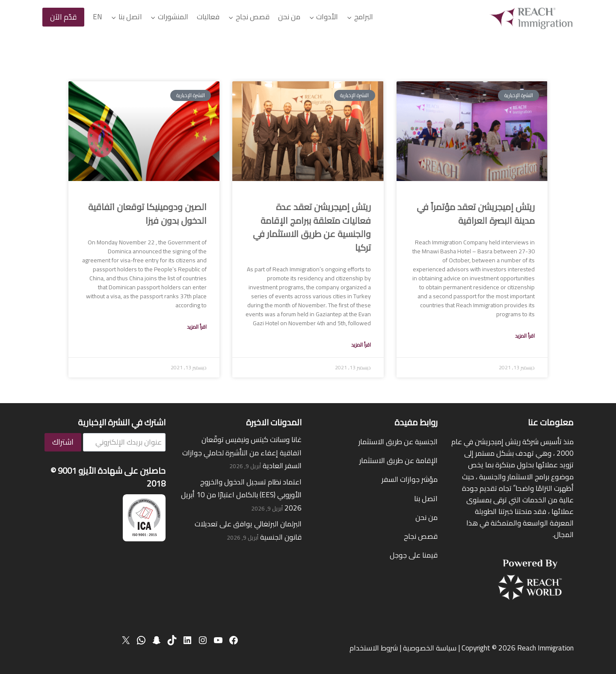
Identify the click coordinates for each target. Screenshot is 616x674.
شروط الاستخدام (374, 648)
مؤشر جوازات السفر (410, 479)
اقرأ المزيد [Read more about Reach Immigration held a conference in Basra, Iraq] (525, 336)
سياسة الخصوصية (430, 648)
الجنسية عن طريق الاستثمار (398, 442)
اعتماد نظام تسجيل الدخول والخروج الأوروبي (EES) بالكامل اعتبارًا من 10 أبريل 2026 (241, 495)
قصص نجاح (421, 536)
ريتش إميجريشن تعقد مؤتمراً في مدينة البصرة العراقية (476, 214)
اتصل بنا (426, 499)
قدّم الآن (63, 17)
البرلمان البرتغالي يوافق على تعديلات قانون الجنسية (248, 530)
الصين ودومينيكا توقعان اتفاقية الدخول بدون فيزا (147, 214)
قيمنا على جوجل (414, 555)
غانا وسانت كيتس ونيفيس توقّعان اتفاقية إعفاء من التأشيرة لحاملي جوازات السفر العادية (242, 453)
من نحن (289, 17)
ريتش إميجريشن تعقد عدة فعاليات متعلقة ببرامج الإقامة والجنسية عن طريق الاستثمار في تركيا (312, 227)
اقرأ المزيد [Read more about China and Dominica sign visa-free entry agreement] (197, 327)
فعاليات (208, 17)
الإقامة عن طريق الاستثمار (398, 460)
